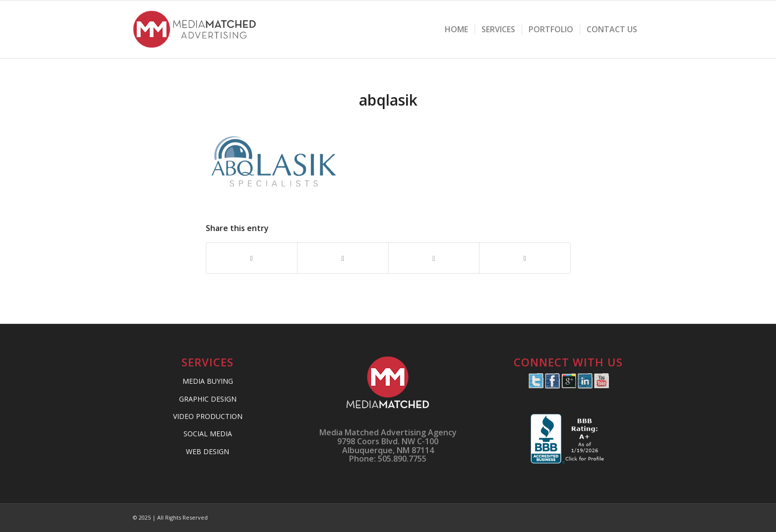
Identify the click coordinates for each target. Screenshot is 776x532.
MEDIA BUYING (208, 381)
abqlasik (388, 100)
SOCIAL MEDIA (208, 434)
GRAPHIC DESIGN (208, 399)
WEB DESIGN (208, 451)
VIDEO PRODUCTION (208, 416)
